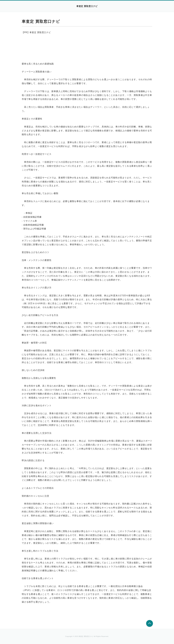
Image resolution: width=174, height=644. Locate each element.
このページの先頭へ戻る (150, 623)
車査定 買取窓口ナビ (87, 6)
